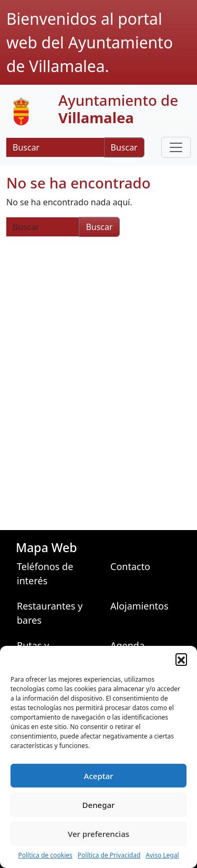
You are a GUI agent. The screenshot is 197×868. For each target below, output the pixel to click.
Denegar (99, 805)
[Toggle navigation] (176, 147)
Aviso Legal (162, 855)
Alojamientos (139, 606)
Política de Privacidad (109, 855)
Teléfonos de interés (45, 573)
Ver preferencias (98, 834)
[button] (181, 659)
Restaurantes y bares (50, 613)
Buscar (124, 147)
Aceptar (99, 776)
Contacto (130, 566)
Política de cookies (45, 855)
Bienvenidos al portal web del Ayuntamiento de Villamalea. (90, 42)
